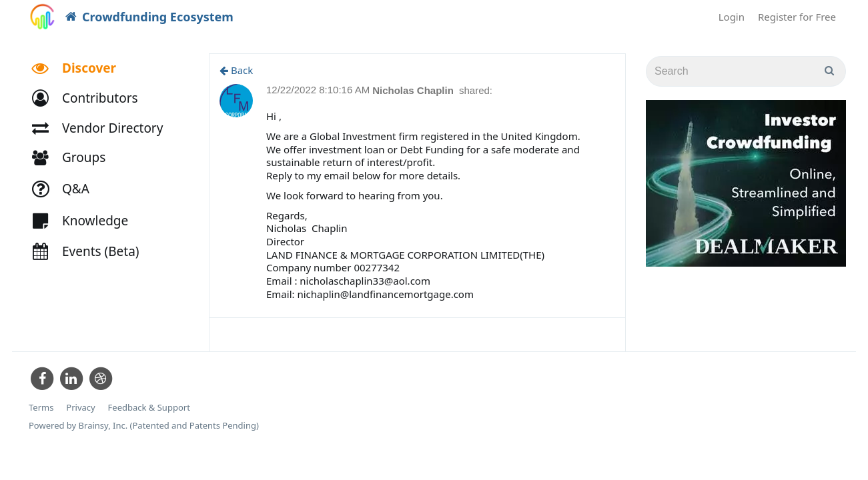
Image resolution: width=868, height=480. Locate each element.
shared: (476, 90)
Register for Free (797, 17)
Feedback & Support (149, 408)
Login (732, 17)
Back (236, 70)
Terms (41, 408)
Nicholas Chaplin (414, 90)
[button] (91, 98)
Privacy (80, 408)
